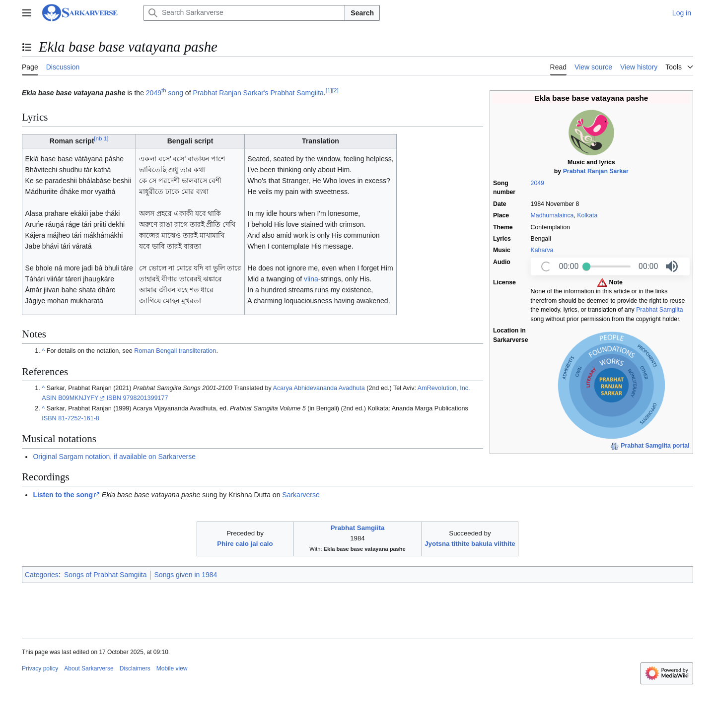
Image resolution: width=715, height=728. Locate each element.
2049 (537, 183)
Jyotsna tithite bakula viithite (470, 544)
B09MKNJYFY (78, 398)
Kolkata (587, 215)
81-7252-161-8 (79, 418)
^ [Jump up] (43, 351)
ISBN (114, 398)
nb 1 (101, 139)
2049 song (165, 93)
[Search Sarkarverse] (244, 13)
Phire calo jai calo (245, 544)
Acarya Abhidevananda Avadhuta (319, 388)
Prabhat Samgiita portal (655, 446)
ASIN (49, 398)
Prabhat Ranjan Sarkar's (230, 93)
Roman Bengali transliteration (175, 351)
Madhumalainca (552, 215)
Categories (42, 575)
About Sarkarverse (89, 668)
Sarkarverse (301, 495)
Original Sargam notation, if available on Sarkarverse (114, 457)
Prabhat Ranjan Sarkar (596, 171)
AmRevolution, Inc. (444, 388)
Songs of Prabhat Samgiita (106, 575)
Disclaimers (135, 668)
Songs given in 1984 (186, 575)
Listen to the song (63, 495)
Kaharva (542, 250)
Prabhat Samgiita (659, 310)
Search (362, 13)
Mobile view (172, 668)
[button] (672, 266)
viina (311, 279)
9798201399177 (145, 398)
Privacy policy (40, 668)
